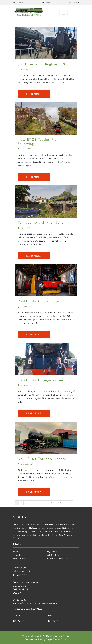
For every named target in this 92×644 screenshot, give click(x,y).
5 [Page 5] (34, 503)
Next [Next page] (62, 503)
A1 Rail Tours (54, 555)
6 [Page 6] (38, 503)
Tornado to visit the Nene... (42, 222)
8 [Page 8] (47, 503)
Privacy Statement (21, 571)
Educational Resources (58, 558)
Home (16, 551)
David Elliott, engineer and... (43, 380)
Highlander (52, 551)
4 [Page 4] (30, 503)
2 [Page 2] (21, 503)
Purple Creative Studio (56, 639)
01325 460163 (20, 600)
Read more (34, 94)
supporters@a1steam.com (49, 603)
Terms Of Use (20, 567)
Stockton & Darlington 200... (43, 64)
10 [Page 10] (56, 503)
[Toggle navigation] (64, 13)
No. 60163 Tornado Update (42, 458)
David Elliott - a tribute (38, 301)
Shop (46, 3)
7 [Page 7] (43, 503)
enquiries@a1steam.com (24, 603)
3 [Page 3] (26, 503)
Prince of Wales (21, 558)
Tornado (17, 555)
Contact (18, 3)
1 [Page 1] (17, 503)
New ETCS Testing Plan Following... (38, 141)
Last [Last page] (69, 503)
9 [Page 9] (51, 503)
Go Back (74, 3)
